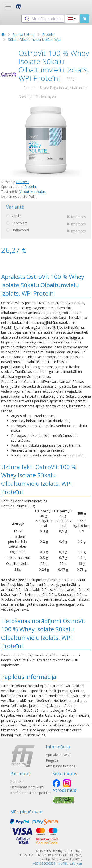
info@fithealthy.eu (69, 863)
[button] (72, 19)
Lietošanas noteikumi (27, 787)
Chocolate (46, 224)
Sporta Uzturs (23, 35)
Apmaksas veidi (58, 755)
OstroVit (22, 182)
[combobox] (43, 19)
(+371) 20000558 (44, 863)
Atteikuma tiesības (60, 766)
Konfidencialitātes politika (30, 793)
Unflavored (46, 231)
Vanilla (46, 217)
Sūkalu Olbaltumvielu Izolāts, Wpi (34, 39)
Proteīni (48, 35)
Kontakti (17, 781)
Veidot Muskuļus (33, 192)
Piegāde (52, 760)
